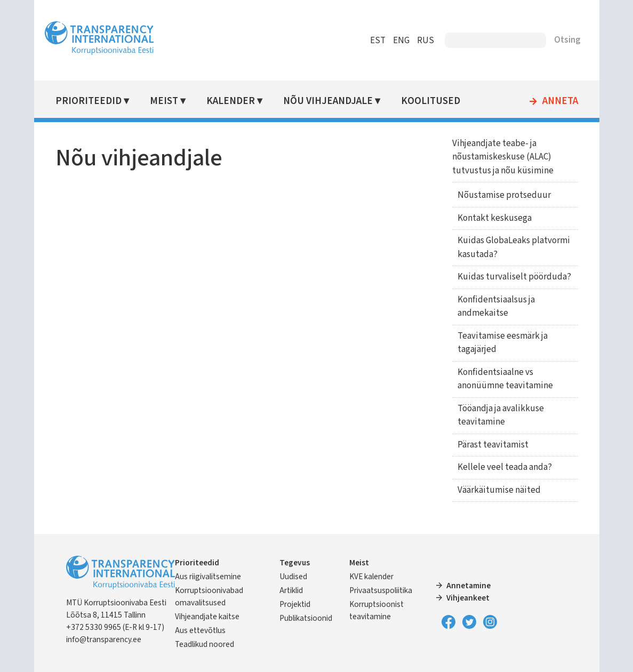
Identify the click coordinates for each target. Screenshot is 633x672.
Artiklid (291, 590)
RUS (426, 41)
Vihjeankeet (468, 598)
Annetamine (468, 586)
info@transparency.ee (104, 639)
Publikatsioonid (306, 618)
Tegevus (295, 563)
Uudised (293, 577)
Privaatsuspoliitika (381, 590)
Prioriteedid (89, 101)
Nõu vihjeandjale (328, 101)
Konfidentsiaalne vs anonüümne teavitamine (505, 379)
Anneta (560, 101)
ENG (401, 41)
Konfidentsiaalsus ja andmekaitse (496, 307)
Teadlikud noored (205, 644)
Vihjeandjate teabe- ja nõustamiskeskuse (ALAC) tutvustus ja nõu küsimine (503, 157)
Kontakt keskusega (495, 218)
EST (378, 41)
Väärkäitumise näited (499, 490)
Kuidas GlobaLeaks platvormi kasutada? (514, 247)
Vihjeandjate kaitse (207, 617)
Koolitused (431, 101)
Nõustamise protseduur (504, 195)
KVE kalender (371, 577)
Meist (164, 101)
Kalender (231, 101)
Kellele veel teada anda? (505, 467)
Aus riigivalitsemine (208, 577)
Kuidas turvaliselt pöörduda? (514, 277)
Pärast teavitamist (493, 445)
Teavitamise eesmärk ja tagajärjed (503, 343)
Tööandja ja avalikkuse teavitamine (501, 415)
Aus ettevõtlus (200, 630)
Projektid (295, 604)
